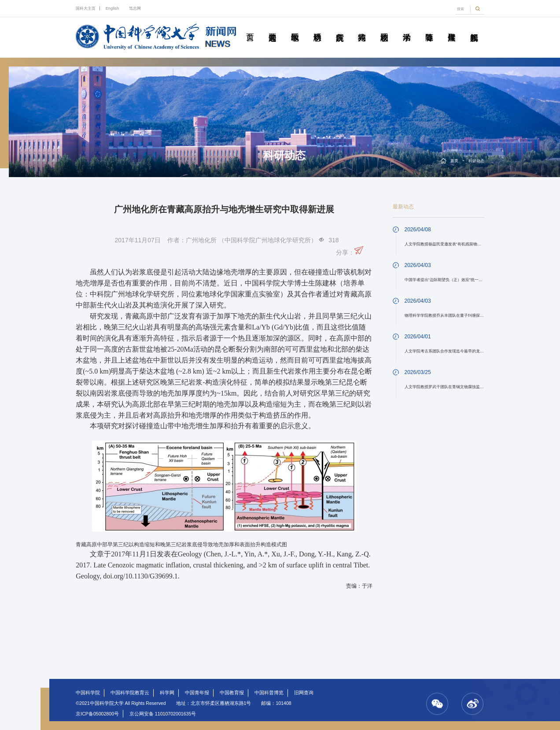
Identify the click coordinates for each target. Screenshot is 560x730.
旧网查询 (304, 693)
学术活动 (407, 27)
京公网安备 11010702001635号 (163, 714)
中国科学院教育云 (130, 693)
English (112, 8)
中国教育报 (232, 693)
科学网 (167, 693)
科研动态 (317, 27)
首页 (250, 27)
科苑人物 (362, 27)
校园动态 (384, 27)
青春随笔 (429, 27)
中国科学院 (88, 693)
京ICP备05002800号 (97, 714)
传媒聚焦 (451, 27)
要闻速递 (273, 27)
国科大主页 (86, 8)
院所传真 (339, 27)
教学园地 (295, 27)
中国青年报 (197, 693)
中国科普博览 (269, 693)
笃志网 (135, 8)
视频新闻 (474, 27)
